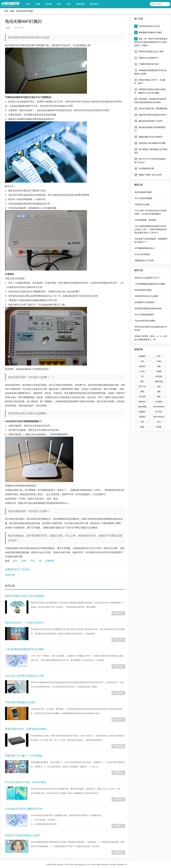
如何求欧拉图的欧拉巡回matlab (148, 308)
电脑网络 (50, 561)
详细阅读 (118, 613)
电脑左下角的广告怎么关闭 (150, 175)
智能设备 (81, 4)
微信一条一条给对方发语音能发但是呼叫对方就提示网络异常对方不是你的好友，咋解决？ (151, 42)
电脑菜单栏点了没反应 (17, 570)
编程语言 (142, 402)
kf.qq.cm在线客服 (142, 254)
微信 (159, 397)
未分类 (142, 371)
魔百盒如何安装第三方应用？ (151, 121)
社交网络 (159, 402)
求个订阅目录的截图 (143, 198)
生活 (142, 422)
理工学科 (159, 412)
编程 (159, 392)
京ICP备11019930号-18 (118, 865)
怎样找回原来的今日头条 (149, 26)
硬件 (142, 381)
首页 (29, 4)
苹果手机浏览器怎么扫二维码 (151, 52)
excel (159, 422)
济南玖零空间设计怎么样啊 (146, 296)
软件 (60, 4)
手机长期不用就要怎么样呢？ (21, 702)
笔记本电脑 (142, 407)
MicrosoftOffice (159, 407)
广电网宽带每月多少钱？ (149, 64)
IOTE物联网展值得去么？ (146, 248)
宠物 (24, 561)
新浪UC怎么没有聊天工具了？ (148, 278)
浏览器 (159, 427)
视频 (142, 427)
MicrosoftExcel (159, 417)
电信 (15, 561)
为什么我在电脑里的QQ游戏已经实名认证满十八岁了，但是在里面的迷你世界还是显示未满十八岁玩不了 (150, 229)
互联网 (49, 4)
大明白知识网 (51, 865)
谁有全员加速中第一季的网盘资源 (153, 108)
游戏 (159, 387)
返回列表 (10, 575)
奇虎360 (142, 417)
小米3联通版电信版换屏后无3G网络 (25, 649)
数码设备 (95, 4)
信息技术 (142, 366)
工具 (142, 376)
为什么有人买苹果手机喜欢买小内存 (25, 676)
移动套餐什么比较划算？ (145, 302)
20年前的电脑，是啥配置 (145, 220)
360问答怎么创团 (142, 204)
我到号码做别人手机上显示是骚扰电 (25, 596)
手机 (69, 4)
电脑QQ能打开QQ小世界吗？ (151, 137)
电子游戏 (142, 397)
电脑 (39, 4)
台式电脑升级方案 (146, 168)
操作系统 (159, 376)
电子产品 (142, 387)
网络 (142, 392)
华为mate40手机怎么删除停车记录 (24, 809)
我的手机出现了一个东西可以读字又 (25, 623)
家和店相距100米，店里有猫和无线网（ (27, 729)
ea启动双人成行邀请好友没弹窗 (152, 143)
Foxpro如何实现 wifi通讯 (145, 321)
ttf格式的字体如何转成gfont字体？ (153, 115)
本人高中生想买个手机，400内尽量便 (26, 782)
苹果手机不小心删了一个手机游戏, (24, 756)
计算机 (159, 361)
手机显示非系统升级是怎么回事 (22, 835)
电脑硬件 (142, 412)
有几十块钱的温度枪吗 (144, 315)
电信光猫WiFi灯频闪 (25, 11)
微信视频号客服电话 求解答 (150, 32)
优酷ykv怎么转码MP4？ (149, 58)
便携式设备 (159, 381)
